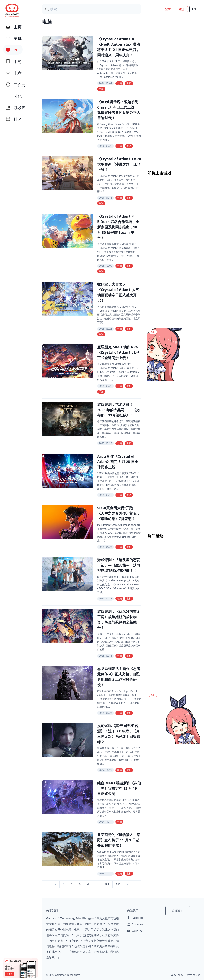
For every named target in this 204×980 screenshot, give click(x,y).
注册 (182, 9)
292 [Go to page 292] (118, 884)
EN (194, 9)
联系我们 (178, 911)
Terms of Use (193, 975)
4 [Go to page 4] (88, 884)
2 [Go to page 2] (72, 884)
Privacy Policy (176, 975)
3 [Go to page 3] (80, 884)
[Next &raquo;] (127, 884)
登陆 (168, 9)
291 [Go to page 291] (107, 884)
